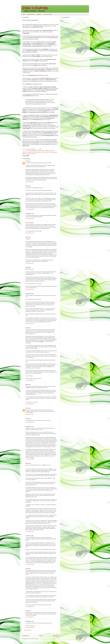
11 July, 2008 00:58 (30, 459)
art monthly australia (32, 151)
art (26, 151)
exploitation (47, 151)
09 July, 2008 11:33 (30, 289)
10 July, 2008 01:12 (30, 380)
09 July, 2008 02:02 (30, 233)
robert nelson (29, 154)
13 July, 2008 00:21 (30, 617)
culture (43, 151)
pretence (24, 154)
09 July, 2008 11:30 (30, 263)
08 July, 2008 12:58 (30, 182)
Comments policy (48, 14)
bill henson (39, 151)
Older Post (56, 636)
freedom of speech (31, 152)
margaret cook (48, 152)
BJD (27, 408)
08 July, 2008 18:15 (30, 209)
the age (34, 154)
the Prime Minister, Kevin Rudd (36, 68)
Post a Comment (28, 630)
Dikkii (27, 186)
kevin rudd (43, 152)
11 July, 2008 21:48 (30, 564)
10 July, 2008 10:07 (30, 414)
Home (24, 14)
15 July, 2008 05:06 (30, 627)
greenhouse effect (44, 94)
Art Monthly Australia (50, 36)
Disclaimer (39, 14)
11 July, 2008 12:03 (30, 532)
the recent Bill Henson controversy (47, 25)
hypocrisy (38, 152)
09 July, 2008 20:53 (30, 324)
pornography (54, 152)
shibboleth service (29, 167)
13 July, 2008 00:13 (30, 607)
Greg (27, 161)
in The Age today (35, 78)
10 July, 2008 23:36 (30, 422)
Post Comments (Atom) (33, 639)
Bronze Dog (28, 223)
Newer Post (26, 636)
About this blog (31, 14)
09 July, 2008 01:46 (30, 219)
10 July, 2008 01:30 (30, 404)
